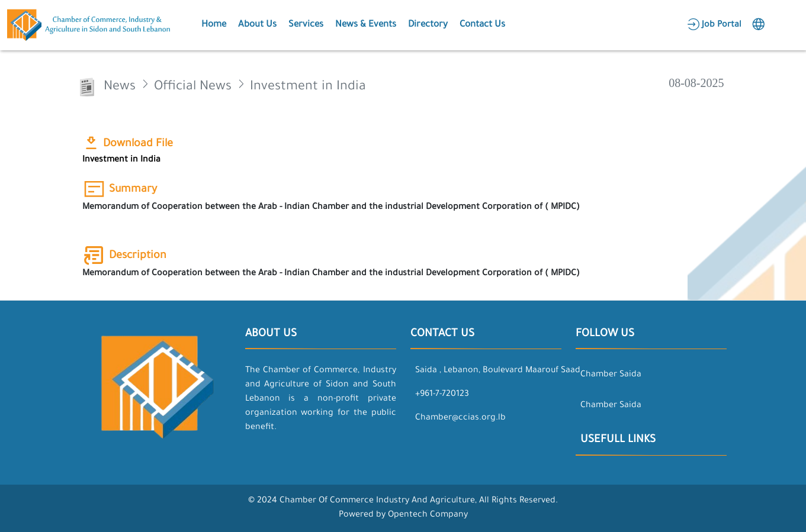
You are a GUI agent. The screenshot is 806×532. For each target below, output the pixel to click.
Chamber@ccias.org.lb (460, 418)
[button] (213, 25)
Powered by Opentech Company (403, 515)
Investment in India (121, 160)
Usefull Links (618, 440)
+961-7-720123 (442, 395)
